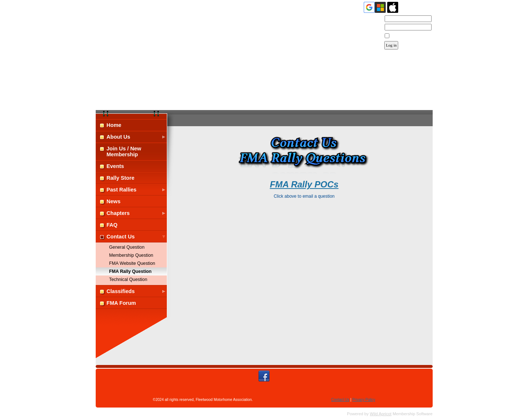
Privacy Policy (364, 400)
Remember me (404, 36)
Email (376, 19)
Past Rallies (122, 190)
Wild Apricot (381, 414)
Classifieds (121, 291)
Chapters (118, 213)
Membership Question (131, 255)
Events (115, 166)
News (114, 201)
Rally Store (121, 178)
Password (372, 28)
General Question (127, 247)
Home (114, 125)
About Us (119, 137)
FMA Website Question (132, 263)
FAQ (112, 225)
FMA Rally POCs (304, 184)
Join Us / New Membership (124, 151)
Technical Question (128, 280)
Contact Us (121, 237)
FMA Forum (121, 303)
